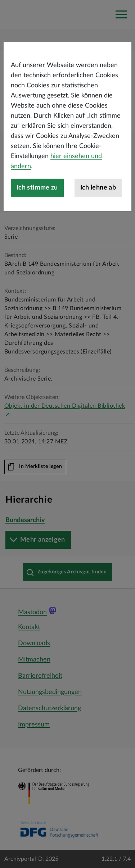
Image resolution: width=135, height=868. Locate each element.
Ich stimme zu (37, 204)
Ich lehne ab (98, 204)
